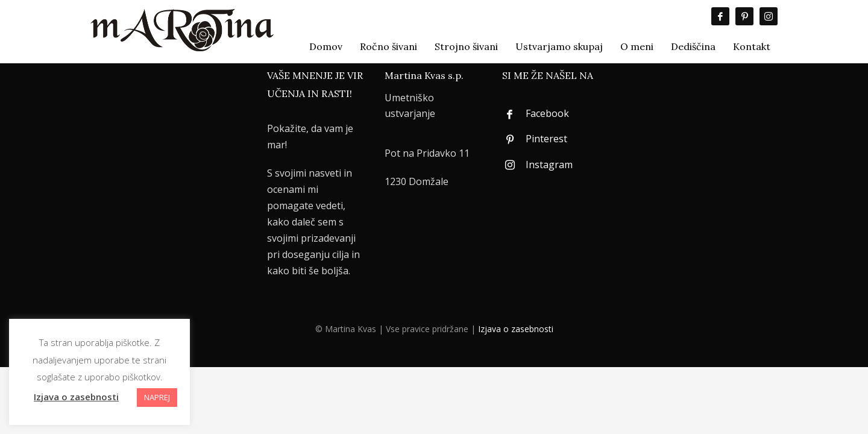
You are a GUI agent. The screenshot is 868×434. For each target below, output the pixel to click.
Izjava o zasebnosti (516, 329)
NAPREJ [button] (157, 397)
